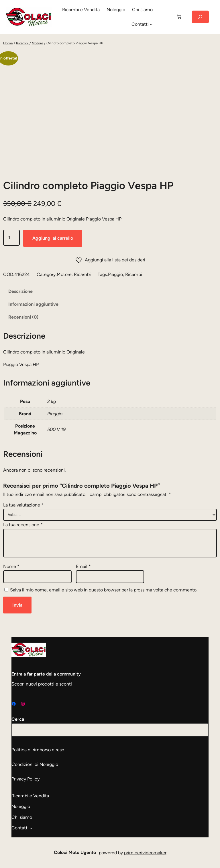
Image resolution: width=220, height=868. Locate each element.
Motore (38, 43)
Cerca (18, 719)
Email (83, 566)
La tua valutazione (23, 505)
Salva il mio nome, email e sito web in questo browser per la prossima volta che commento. (104, 590)
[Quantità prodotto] (11, 238)
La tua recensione (23, 525)
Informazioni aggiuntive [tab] (33, 304)
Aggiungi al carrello (53, 238)
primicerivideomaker (145, 853)
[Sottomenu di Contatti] (151, 24)
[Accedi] (164, 17)
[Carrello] (179, 17)
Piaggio (115, 274)
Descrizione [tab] (20, 291)
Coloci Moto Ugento (75, 852)
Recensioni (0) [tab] (23, 317)
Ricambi (22, 43)
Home (8, 43)
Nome (11, 566)
